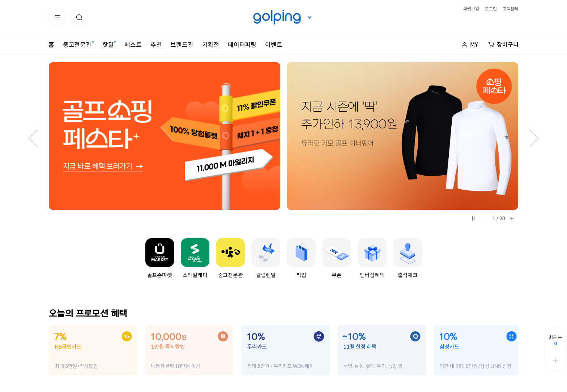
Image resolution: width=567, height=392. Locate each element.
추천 (156, 45)
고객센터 (510, 9)
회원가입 (471, 8)
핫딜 (108, 45)
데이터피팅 (242, 45)
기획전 (211, 45)
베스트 (133, 45)
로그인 (491, 9)
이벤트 (274, 45)
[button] (79, 17)
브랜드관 (182, 45)
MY (474, 45)
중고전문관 (77, 45)
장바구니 (508, 45)
